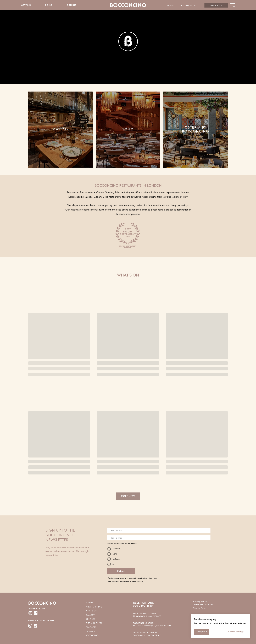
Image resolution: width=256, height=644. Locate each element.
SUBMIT (121, 571)
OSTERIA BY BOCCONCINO (196, 129)
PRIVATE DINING (94, 607)
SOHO (49, 5)
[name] (159, 530)
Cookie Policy (200, 608)
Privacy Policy (200, 602)
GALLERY (90, 615)
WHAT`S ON (91, 611)
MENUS (171, 5)
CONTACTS (91, 627)
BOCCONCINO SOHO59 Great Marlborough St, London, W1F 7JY (152, 624)
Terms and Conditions (204, 605)
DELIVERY (91, 619)
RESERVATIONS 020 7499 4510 (143, 604)
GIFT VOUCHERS (94, 623)
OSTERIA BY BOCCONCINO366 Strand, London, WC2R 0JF (147, 634)
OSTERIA (72, 5)
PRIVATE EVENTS (189, 5)
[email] (159, 538)
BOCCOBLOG (92, 635)
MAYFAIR (26, 5)
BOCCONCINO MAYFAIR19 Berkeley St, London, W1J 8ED (147, 615)
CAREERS (90, 632)
